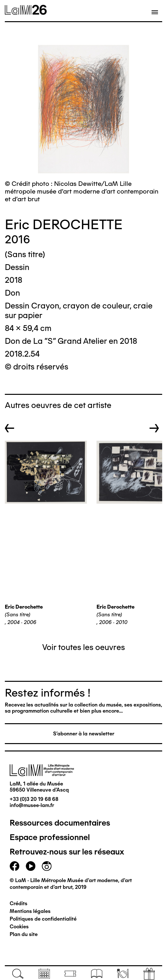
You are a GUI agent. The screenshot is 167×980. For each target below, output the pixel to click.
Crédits (19, 903)
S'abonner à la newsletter (84, 734)
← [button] (10, 428)
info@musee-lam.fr (32, 805)
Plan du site (24, 934)
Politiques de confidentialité (43, 919)
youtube (31, 866)
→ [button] (154, 428)
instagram (47, 866)
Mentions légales (30, 911)
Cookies (19, 927)
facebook (14, 866)
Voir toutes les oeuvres (83, 647)
